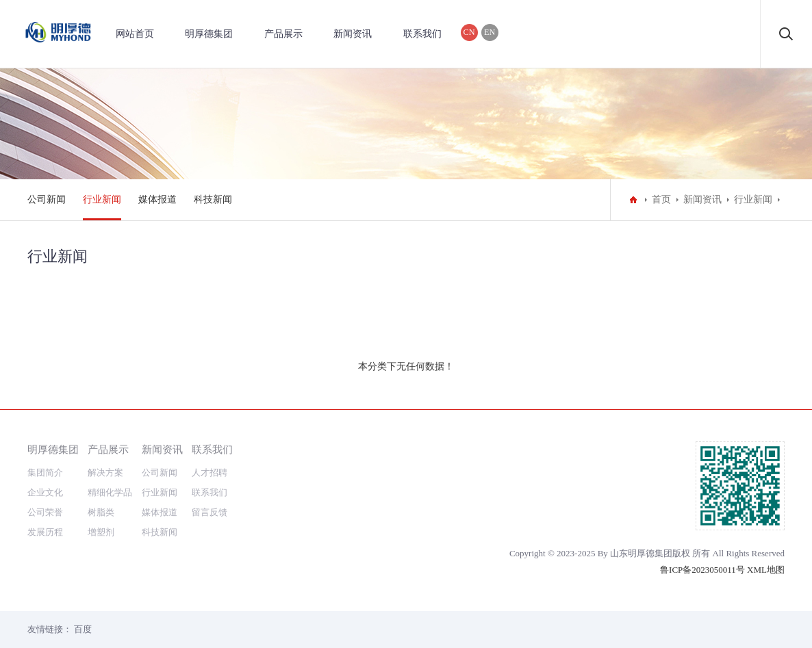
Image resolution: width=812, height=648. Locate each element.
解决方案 (105, 472)
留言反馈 (210, 512)
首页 (661, 199)
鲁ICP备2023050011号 (702, 570)
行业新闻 (102, 199)
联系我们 (422, 34)
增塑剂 (101, 532)
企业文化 (45, 492)
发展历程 (45, 532)
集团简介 (45, 472)
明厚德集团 (209, 34)
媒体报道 (157, 199)
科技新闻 (213, 199)
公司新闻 (47, 199)
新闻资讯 (353, 34)
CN (469, 32)
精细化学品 (110, 492)
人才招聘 (210, 472)
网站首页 (135, 34)
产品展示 (283, 34)
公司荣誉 (45, 512)
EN (490, 32)
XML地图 (766, 570)
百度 (83, 629)
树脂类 (101, 512)
